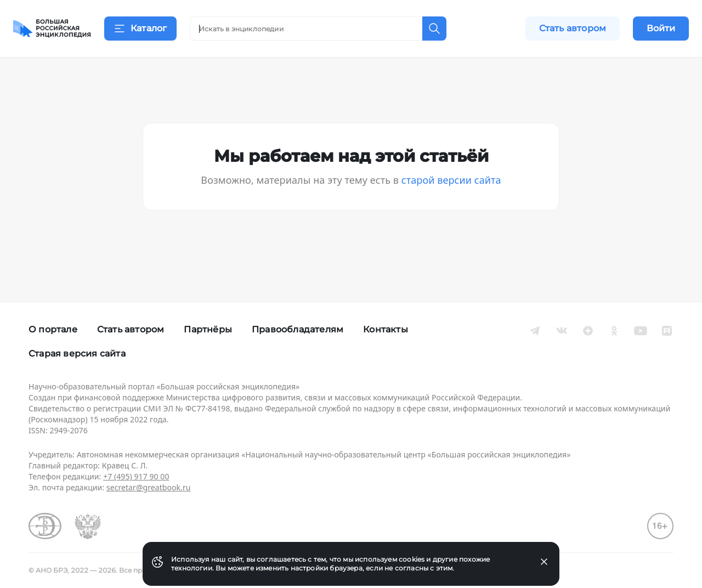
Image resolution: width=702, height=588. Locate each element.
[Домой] (52, 29)
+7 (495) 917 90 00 (136, 476)
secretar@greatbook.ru (149, 487)
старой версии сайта (451, 193)
